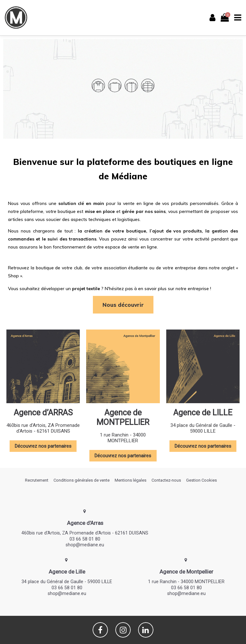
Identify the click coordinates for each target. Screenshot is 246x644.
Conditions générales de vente (82, 480)
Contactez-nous (166, 480)
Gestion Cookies (201, 480)
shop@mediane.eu (85, 545)
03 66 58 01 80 (85, 539)
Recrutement (37, 480)
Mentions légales (131, 480)
